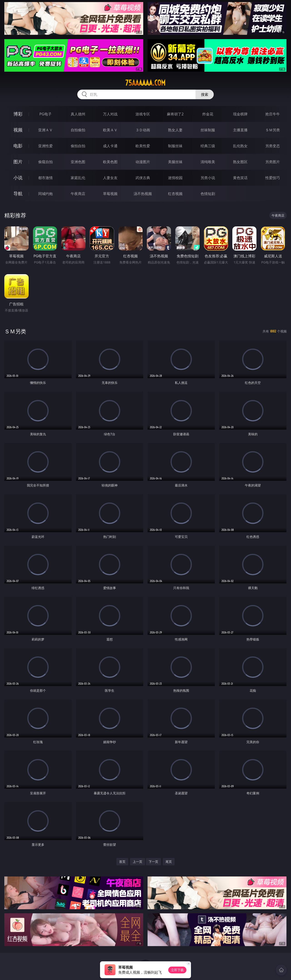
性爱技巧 (273, 178)
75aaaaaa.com (145, 83)
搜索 (205, 94)
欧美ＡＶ (110, 130)
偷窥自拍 (45, 162)
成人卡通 (110, 146)
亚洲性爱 (45, 146)
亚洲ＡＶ (45, 130)
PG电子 (45, 114)
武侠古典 (143, 178)
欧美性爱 (143, 146)
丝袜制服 (208, 130)
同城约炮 (45, 194)
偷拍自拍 (78, 146)
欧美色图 (110, 162)
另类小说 (208, 178)
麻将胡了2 (175, 114)
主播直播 (240, 130)
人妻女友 (110, 178)
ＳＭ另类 (273, 130)
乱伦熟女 (240, 146)
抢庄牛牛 (273, 114)
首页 (122, 862)
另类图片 (273, 162)
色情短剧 (208, 194)
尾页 (169, 862)
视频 (18, 130)
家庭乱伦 (78, 178)
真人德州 (78, 114)
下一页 (153, 862)
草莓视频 (110, 194)
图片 (18, 162)
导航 (18, 194)
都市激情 (45, 178)
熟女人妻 (175, 130)
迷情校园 (175, 178)
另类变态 (273, 146)
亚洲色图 (78, 162)
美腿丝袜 (175, 162)
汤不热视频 (143, 194)
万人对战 (110, 114)
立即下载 (177, 970)
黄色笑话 (240, 178)
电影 (18, 146)
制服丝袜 (175, 146)
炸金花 (208, 114)
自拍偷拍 (78, 130)
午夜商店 (78, 194)
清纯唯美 (208, 162)
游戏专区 (143, 114)
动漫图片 (143, 162)
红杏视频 (175, 194)
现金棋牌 (240, 114)
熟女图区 (240, 162)
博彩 (18, 114)
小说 (18, 178)
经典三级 (208, 146)
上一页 (138, 862)
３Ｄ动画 (143, 130)
